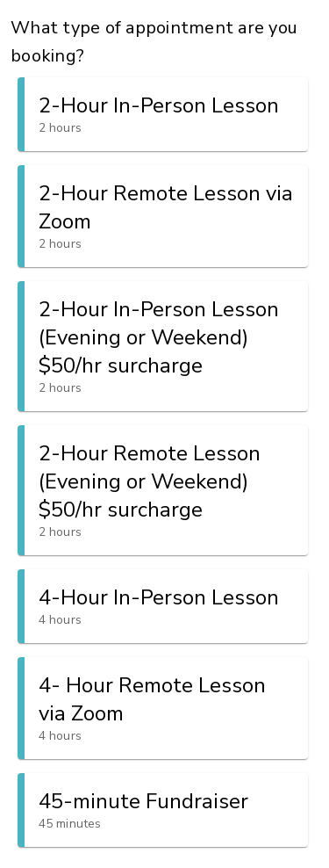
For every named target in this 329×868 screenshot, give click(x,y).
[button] (163, 114)
